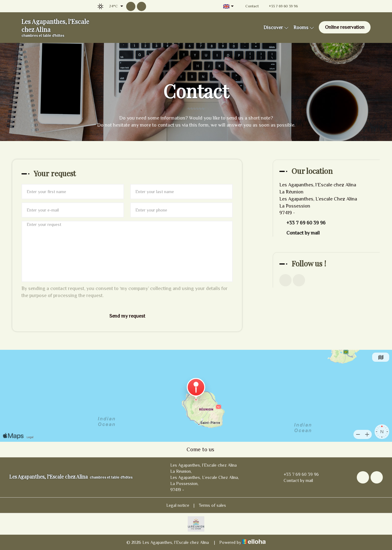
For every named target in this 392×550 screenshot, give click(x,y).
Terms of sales (212, 505)
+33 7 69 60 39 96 (298, 474)
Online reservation (345, 27)
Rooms (304, 28)
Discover (276, 28)
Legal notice (178, 505)
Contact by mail (303, 233)
